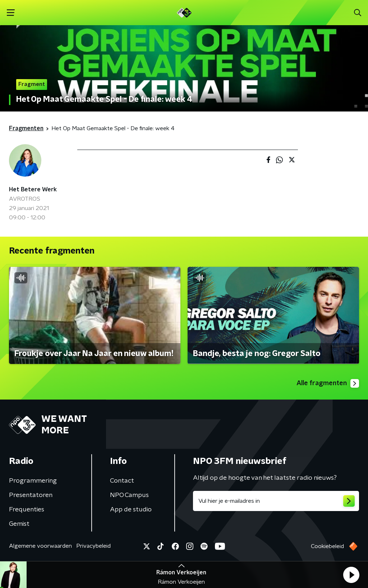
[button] (351, 575)
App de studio (131, 510)
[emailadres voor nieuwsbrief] (276, 501)
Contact (122, 481)
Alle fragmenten (328, 383)
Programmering (33, 481)
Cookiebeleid (327, 546)
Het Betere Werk (33, 190)
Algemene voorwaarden (40, 546)
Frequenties (27, 510)
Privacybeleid (93, 546)
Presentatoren (31, 495)
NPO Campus (129, 495)
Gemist (19, 524)
